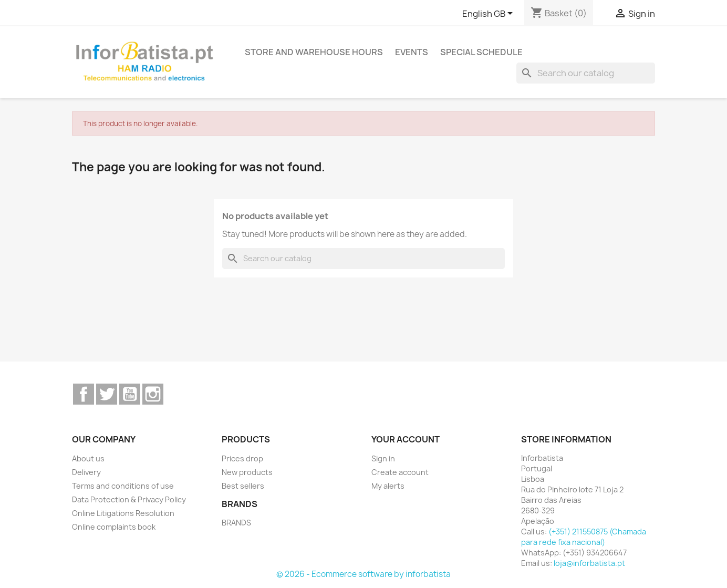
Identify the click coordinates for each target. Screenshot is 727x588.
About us (88, 458)
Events (412, 52)
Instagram (153, 394)
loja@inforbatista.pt (589, 563)
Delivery (86, 472)
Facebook (84, 394)
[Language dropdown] (489, 14)
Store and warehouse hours (314, 52)
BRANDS (236, 523)
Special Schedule (481, 52)
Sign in (383, 458)
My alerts (388, 486)
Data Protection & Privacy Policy (129, 499)
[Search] (586, 73)
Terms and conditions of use (123, 486)
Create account (400, 472)
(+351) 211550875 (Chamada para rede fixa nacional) (584, 537)
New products (247, 472)
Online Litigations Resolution (123, 513)
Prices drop (242, 458)
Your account (406, 439)
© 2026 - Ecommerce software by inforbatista (363, 574)
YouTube (130, 394)
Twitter (107, 394)
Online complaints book (114, 527)
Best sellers (243, 486)
